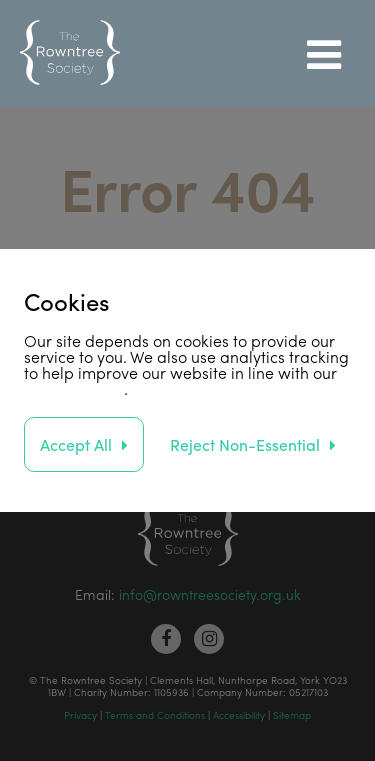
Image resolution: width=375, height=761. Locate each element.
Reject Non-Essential (245, 444)
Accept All (76, 444)
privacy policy (74, 388)
